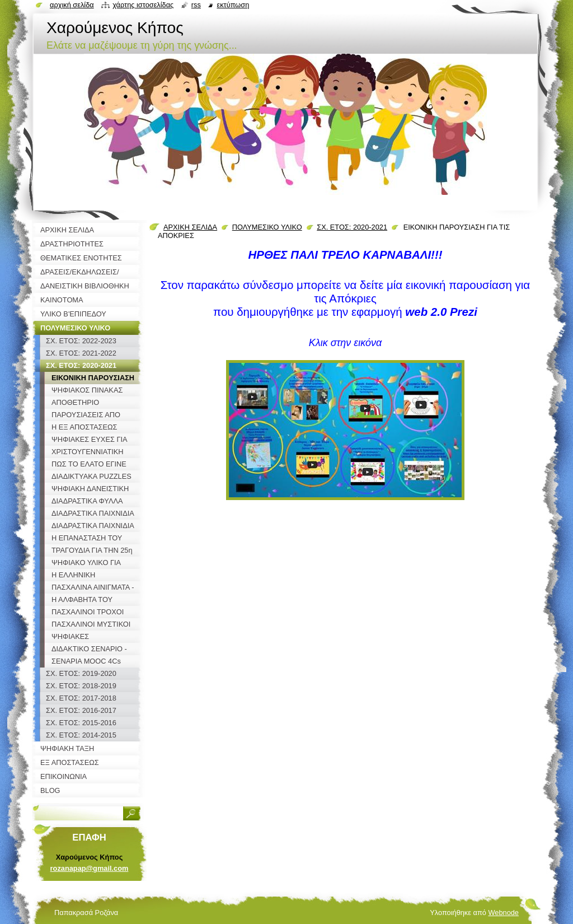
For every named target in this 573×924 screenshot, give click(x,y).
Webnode (503, 913)
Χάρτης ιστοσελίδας (143, 5)
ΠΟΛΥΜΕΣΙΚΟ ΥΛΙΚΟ (267, 227)
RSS (196, 5)
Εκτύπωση (233, 5)
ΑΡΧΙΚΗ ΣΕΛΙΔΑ (190, 227)
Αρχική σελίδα (72, 5)
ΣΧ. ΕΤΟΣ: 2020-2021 (352, 227)
